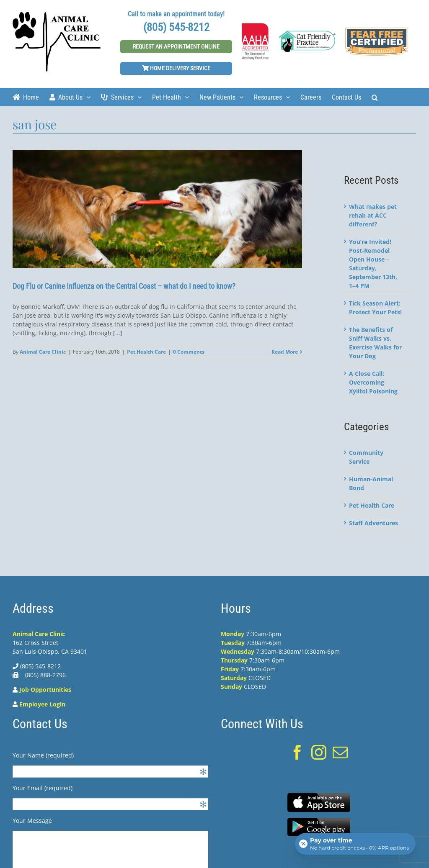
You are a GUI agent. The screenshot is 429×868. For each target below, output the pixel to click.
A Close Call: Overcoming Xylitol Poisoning (373, 382)
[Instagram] (319, 752)
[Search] (375, 97)
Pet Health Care (146, 352)
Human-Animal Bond (371, 483)
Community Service (366, 457)
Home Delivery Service (176, 68)
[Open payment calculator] (355, 844)
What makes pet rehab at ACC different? (373, 215)
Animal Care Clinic (43, 352)
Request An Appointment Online (176, 46)
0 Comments (189, 352)
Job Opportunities (45, 690)
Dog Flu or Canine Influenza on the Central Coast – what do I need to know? (124, 286)
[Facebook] (297, 752)
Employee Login (42, 704)
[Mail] (340, 752)
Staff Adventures (373, 523)
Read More (285, 352)
